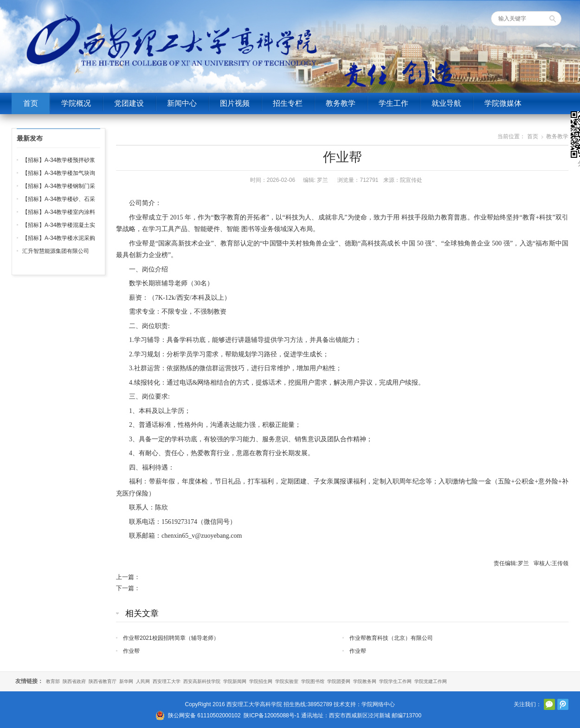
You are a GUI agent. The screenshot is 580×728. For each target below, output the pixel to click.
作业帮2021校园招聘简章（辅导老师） (171, 638)
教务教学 (341, 103)
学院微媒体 (503, 103)
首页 (31, 103)
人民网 (143, 681)
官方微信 (549, 704)
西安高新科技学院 (202, 681)
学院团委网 (339, 681)
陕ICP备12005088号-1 (271, 715)
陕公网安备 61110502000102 (204, 715)
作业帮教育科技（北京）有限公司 (391, 638)
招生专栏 (288, 103)
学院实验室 (287, 681)
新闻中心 (182, 103)
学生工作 (393, 103)
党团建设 (129, 103)
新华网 (126, 681)
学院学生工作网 (395, 681)
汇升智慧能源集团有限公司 (56, 251)
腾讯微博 (563, 704)
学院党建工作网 (431, 681)
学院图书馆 (313, 681)
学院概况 (76, 103)
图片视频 (235, 103)
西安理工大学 (167, 681)
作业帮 (131, 651)
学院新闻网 (235, 681)
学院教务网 (365, 681)
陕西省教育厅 (103, 681)
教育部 (53, 681)
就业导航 (446, 103)
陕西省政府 (74, 681)
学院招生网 (261, 681)
